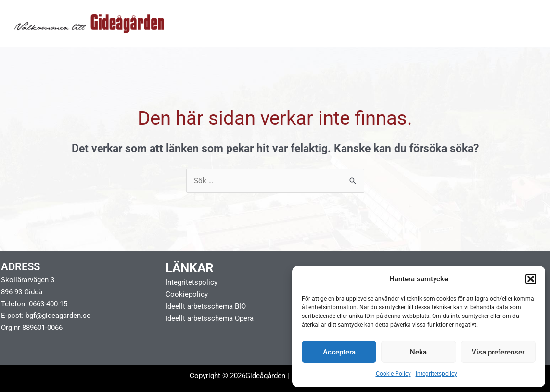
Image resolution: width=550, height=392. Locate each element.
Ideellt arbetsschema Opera (210, 318)
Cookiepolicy (187, 294)
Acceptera (339, 352)
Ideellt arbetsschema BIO (206, 306)
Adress (20, 267)
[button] (531, 279)
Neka (418, 352)
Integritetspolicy (436, 374)
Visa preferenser (498, 352)
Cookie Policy (393, 374)
